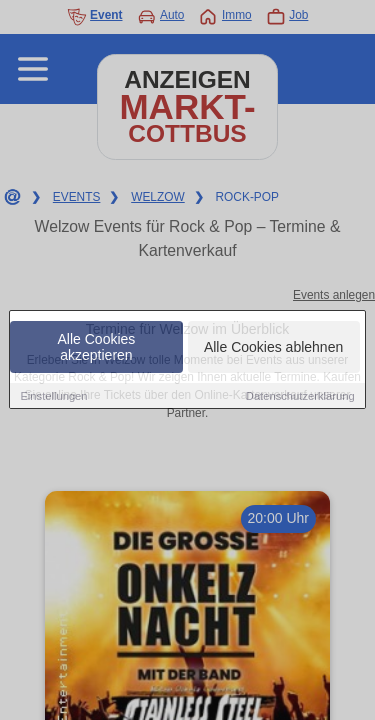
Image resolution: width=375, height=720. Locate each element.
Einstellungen (53, 397)
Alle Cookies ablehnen (273, 348)
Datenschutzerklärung (300, 397)
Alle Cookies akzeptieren (97, 348)
